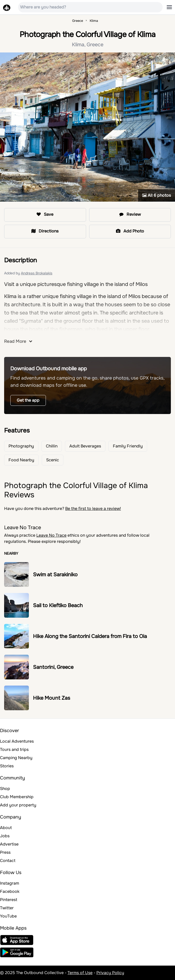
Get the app (28, 400)
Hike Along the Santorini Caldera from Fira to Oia (90, 636)
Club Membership (17, 797)
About (6, 828)
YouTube (8, 916)
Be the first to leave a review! (93, 509)
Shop (5, 789)
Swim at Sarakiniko (55, 575)
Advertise (9, 844)
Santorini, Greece (53, 667)
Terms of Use (80, 973)
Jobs (5, 836)
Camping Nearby (16, 758)
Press (5, 852)
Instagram (10, 883)
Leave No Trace (51, 535)
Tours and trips (14, 749)
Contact (8, 861)
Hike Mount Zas (52, 698)
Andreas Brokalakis (37, 273)
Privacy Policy (110, 973)
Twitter (7, 908)
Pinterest (9, 900)
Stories (7, 766)
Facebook (10, 891)
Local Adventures (17, 741)
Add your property (18, 805)
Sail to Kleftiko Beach (58, 605)
